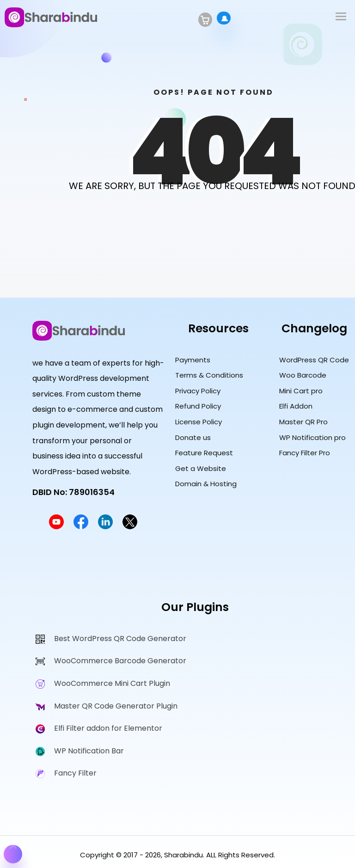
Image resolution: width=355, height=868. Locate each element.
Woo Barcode (303, 375)
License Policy (199, 422)
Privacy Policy (198, 391)
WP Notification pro (312, 437)
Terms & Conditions (209, 375)
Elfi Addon (296, 406)
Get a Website (201, 468)
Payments (193, 360)
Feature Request (204, 453)
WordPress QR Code (314, 360)
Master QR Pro (303, 422)
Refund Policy (198, 406)
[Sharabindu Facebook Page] (81, 527)
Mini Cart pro (301, 391)
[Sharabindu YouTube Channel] (56, 527)
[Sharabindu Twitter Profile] (130, 527)
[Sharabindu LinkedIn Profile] (105, 527)
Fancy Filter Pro (305, 453)
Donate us (193, 437)
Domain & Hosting (206, 484)
